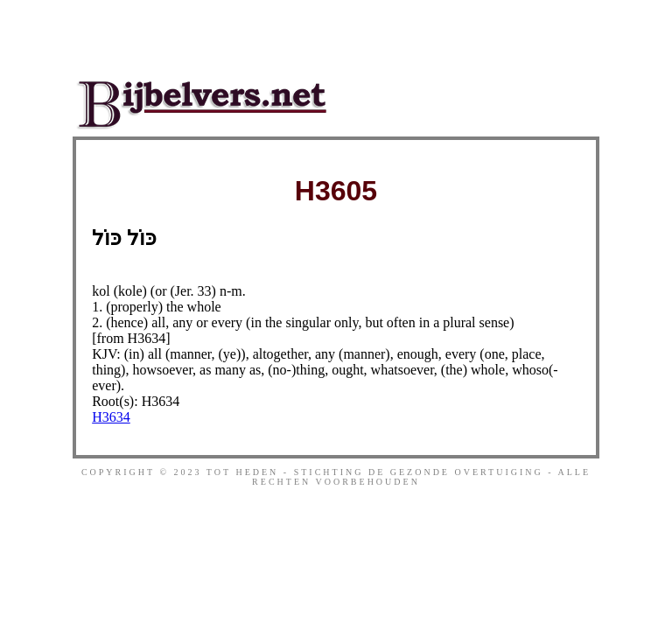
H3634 (111, 417)
